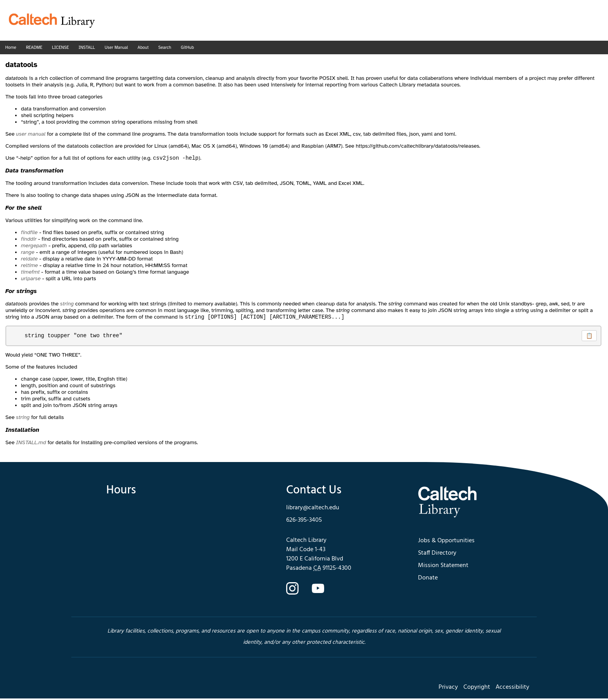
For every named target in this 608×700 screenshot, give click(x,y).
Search (165, 47)
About (143, 47)
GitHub (187, 47)
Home (11, 47)
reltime (29, 266)
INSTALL (86, 47)
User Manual (116, 47)
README (34, 47)
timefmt (30, 273)
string (67, 304)
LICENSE (60, 47)
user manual (31, 134)
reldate (29, 259)
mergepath (34, 246)
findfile (29, 233)
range (28, 253)
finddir (29, 240)
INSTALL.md (31, 444)
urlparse (31, 279)
